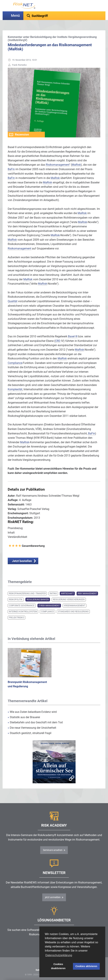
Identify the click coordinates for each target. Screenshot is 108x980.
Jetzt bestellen (22, 561)
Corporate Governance (22, 606)
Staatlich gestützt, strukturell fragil (30, 733)
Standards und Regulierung (73, 612)
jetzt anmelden (53, 897)
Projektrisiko (16, 618)
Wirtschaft (67, 594)
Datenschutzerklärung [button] (59, 955)
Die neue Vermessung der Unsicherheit (32, 728)
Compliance (47, 612)
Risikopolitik (16, 600)
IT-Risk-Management (49, 606)
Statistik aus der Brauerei (24, 717)
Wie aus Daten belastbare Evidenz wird (32, 712)
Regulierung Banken (38, 600)
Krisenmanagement (75, 606)
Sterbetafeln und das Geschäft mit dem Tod (35, 722)
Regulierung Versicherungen (69, 600)
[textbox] (64, 16)
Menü (15, 16)
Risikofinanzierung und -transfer (27, 594)
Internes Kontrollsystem (23, 612)
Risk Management (87, 594)
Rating (53, 594)
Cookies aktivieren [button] (86, 966)
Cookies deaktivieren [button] (58, 966)
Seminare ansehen (53, 850)
